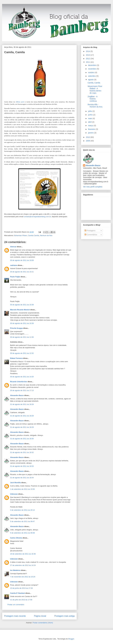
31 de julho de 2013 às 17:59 (21, 600)
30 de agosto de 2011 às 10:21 (22, 272)
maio (90, 118)
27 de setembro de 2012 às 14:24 (23, 565)
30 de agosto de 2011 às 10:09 (22, 260)
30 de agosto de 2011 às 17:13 (22, 390)
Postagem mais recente (15, 616)
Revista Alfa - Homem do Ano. (95, 106)
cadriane (14, 265)
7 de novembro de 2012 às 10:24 (23, 577)
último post (20, 102)
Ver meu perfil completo (93, 187)
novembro (92, 69)
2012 (88, 59)
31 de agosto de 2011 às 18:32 (22, 452)
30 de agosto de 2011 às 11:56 (22, 337)
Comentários (91, 235)
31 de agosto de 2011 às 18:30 (22, 439)
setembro (92, 76)
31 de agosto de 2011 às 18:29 (22, 416)
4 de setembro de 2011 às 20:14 (22, 510)
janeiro (91, 133)
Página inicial (40, 616)
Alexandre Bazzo (17, 395)
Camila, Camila (15, 52)
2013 (88, 55)
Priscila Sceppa (16, 328)
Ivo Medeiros (15, 570)
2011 (88, 62)
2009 (88, 141)
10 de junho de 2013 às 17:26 (21, 588)
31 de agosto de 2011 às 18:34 (22, 478)
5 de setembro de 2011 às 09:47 (22, 521)
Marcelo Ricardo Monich (20, 310)
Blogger (71, 639)
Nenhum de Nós (46, 235)
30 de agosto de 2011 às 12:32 (22, 353)
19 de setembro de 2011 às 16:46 (23, 554)
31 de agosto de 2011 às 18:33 (22, 466)
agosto (91, 80)
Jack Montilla (16, 483)
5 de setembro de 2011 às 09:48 (22, 533)
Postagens (90, 231)
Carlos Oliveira (16, 538)
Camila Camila (34, 235)
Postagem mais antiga (65, 616)
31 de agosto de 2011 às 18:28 (22, 404)
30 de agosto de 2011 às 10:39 (22, 305)
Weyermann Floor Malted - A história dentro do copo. (95, 90)
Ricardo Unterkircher (19, 382)
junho (91, 115)
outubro (91, 72)
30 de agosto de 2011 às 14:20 (22, 377)
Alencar (13, 247)
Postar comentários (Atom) (43, 623)
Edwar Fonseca (16, 358)
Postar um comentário (16, 605)
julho (90, 111)
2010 (88, 137)
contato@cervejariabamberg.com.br (37, 217)
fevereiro (92, 129)
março (91, 126)
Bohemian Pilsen (21, 235)
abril (90, 122)
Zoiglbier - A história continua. (93, 99)
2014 (88, 51)
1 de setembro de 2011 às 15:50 (22, 489)
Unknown (14, 494)
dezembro (92, 65)
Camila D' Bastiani (18, 593)
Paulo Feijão (15, 277)
